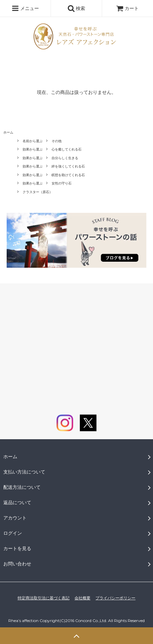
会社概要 (82, 598)
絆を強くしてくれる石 (68, 166)
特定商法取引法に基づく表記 (44, 598)
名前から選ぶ (33, 141)
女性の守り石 (62, 183)
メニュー (25, 8)
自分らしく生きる (65, 158)
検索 (76, 8)
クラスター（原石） (38, 192)
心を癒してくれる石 (67, 149)
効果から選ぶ (33, 149)
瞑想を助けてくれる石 (68, 175)
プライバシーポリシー (115, 598)
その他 (57, 141)
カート (127, 8)
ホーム (8, 132)
